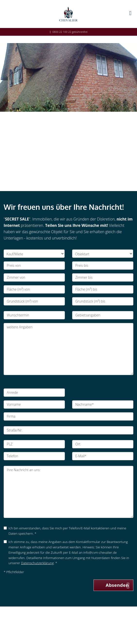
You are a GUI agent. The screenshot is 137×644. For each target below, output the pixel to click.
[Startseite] (68, 14)
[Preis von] (34, 266)
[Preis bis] (103, 266)
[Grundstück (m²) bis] (103, 301)
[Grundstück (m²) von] (34, 301)
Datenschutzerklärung (37, 563)
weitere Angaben (68, 349)
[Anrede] (34, 393)
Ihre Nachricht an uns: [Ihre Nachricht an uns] (68, 492)
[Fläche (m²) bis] (103, 289)
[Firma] (68, 416)
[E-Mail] (103, 456)
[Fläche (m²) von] (34, 289)
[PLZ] (34, 444)
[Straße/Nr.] (68, 430)
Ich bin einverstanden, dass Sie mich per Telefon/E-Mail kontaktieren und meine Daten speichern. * (65, 531)
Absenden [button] (117, 585)
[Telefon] (34, 456)
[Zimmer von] (34, 277)
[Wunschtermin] (34, 315)
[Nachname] (103, 405)
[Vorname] (34, 405)
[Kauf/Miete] (34, 254)
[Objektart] (103, 254)
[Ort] (103, 444)
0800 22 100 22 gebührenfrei (70, 32)
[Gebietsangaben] (103, 315)
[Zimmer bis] (103, 277)
